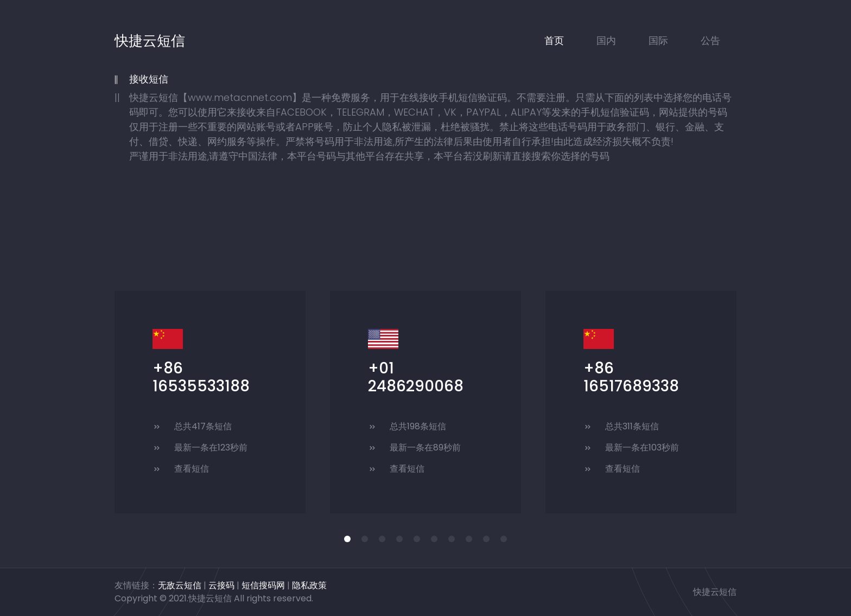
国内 (606, 40)
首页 (554, 40)
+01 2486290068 (416, 377)
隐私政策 (309, 585)
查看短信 (192, 469)
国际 (658, 40)
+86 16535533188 (201, 377)
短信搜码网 (263, 585)
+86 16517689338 (631, 377)
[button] (347, 539)
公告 (710, 40)
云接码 (221, 585)
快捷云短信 (150, 41)
